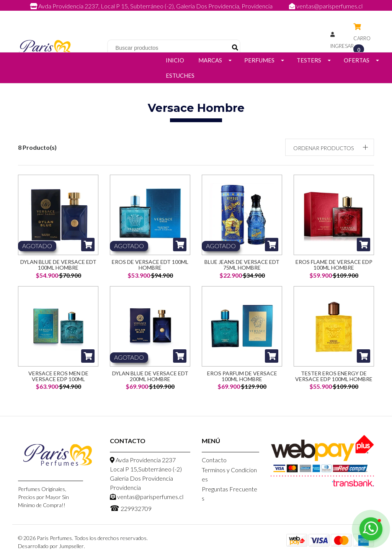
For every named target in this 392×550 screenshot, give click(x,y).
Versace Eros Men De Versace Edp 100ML (58, 376)
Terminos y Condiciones (229, 474)
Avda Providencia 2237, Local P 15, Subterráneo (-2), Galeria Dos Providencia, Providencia (152, 6)
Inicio (175, 60)
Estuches (180, 75)
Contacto (214, 460)
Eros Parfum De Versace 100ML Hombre (242, 376)
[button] (330, 147)
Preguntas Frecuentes (229, 494)
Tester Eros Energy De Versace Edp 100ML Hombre (334, 376)
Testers (309, 60)
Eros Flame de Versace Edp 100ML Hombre (334, 265)
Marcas (210, 60)
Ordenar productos (323, 148)
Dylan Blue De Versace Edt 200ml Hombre (150, 376)
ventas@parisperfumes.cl (326, 6)
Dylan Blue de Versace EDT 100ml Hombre (58, 265)
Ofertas (357, 60)
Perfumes (259, 60)
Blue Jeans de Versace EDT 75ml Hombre (242, 265)
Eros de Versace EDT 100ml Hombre (150, 265)
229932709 (204, 14)
